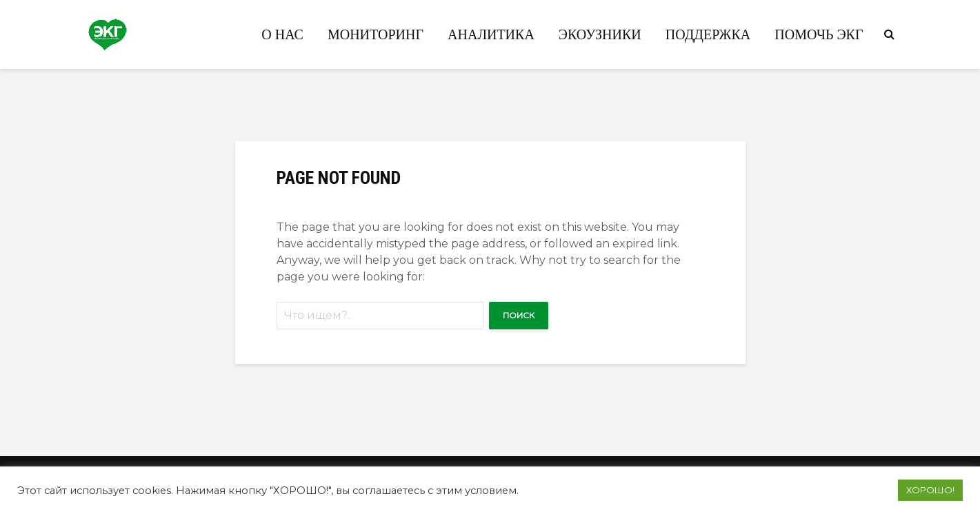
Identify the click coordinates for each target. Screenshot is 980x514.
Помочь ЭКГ (819, 34)
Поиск (519, 315)
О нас (282, 34)
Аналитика (491, 34)
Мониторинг (376, 34)
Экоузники (600, 34)
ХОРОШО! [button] (930, 490)
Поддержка (708, 34)
